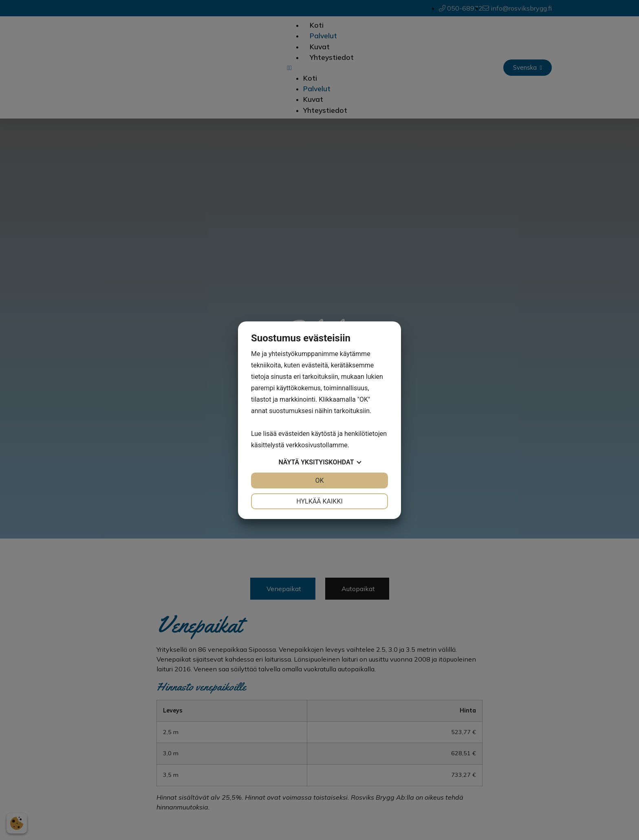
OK (319, 480)
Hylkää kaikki (319, 501)
